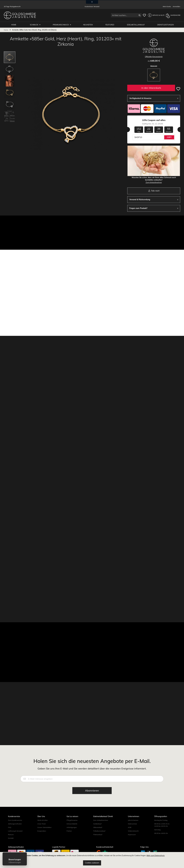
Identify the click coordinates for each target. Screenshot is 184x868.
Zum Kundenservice (15, 820)
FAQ (10, 827)
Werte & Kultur (42, 820)
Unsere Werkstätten (44, 827)
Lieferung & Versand (15, 831)
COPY (169, 137)
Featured (110, 25)
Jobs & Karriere (133, 820)
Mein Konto (167, 6)
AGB (130, 827)
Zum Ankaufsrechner (154, 182)
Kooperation (42, 831)
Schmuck (35, 25)
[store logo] (20, 15)
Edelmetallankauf (136, 25)
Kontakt (11, 838)
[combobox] (126, 15)
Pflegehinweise (72, 820)
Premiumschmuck (61, 25)
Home (6, 30)
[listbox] (154, 75)
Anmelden (176, 6)
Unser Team (42, 824)
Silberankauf (98, 827)
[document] (92, 860)
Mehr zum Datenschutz (156, 855)
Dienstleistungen (166, 25)
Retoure (11, 834)
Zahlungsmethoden (15, 824)
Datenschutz (132, 824)
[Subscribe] (92, 790)
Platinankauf (98, 834)
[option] (154, 75)
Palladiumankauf (99, 831)
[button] (156, 15)
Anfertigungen (72, 827)
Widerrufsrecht (133, 831)
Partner (69, 831)
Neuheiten (88, 25)
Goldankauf (97, 824)
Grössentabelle (72, 824)
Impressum (132, 834)
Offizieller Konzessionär (154, 56)
